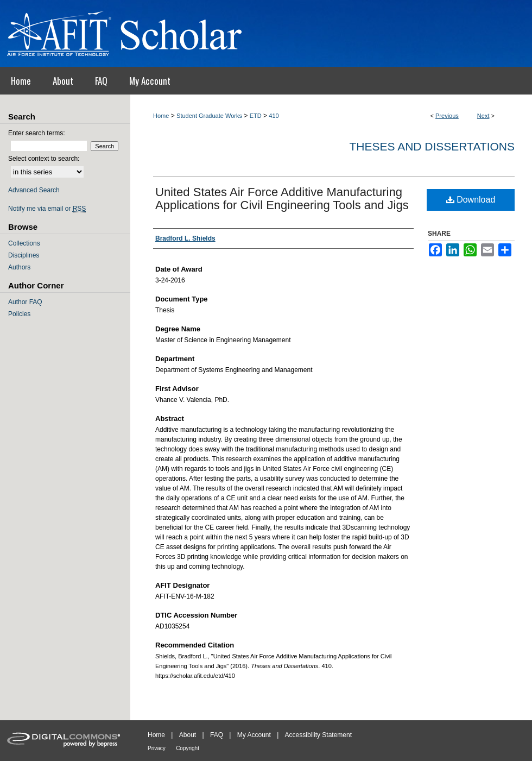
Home (161, 116)
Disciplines (24, 255)
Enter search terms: (37, 133)
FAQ (217, 735)
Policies (19, 314)
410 (274, 116)
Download (471, 200)
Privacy (157, 748)
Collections (24, 243)
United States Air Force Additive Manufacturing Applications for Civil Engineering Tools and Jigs (282, 199)
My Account (254, 735)
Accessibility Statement (318, 735)
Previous (447, 116)
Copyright (188, 748)
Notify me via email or (47, 209)
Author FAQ (25, 302)
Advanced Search (34, 190)
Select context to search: (44, 159)
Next (483, 116)
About (188, 735)
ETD (256, 116)
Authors (19, 267)
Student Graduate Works (209, 116)
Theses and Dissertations (432, 146)
